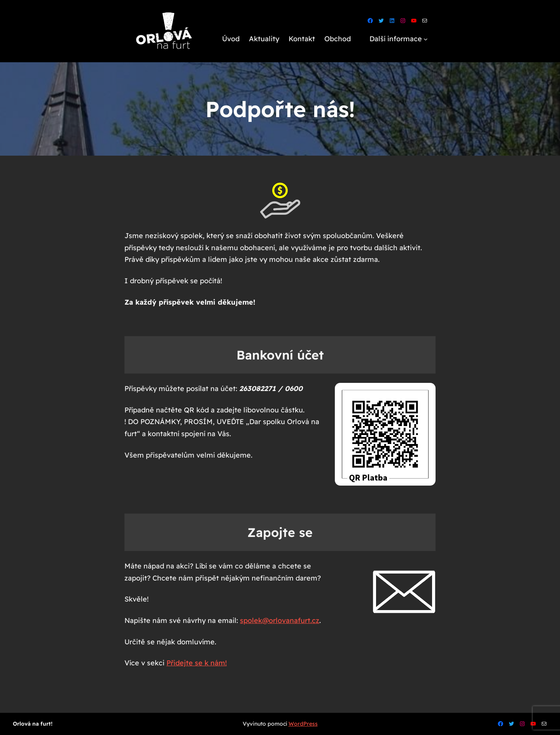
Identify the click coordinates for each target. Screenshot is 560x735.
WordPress (303, 724)
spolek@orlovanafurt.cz (280, 620)
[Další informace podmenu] (426, 39)
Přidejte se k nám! (197, 663)
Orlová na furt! (33, 724)
